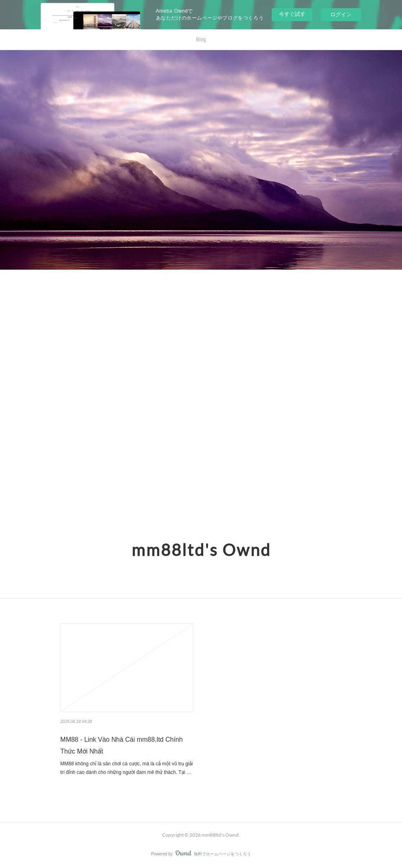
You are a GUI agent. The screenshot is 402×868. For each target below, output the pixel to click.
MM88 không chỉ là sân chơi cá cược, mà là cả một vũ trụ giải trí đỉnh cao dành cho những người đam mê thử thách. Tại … (126, 768)
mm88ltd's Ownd (201, 550)
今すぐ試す (292, 14)
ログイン (341, 14)
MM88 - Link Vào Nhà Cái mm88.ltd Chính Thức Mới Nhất (122, 745)
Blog (201, 40)
